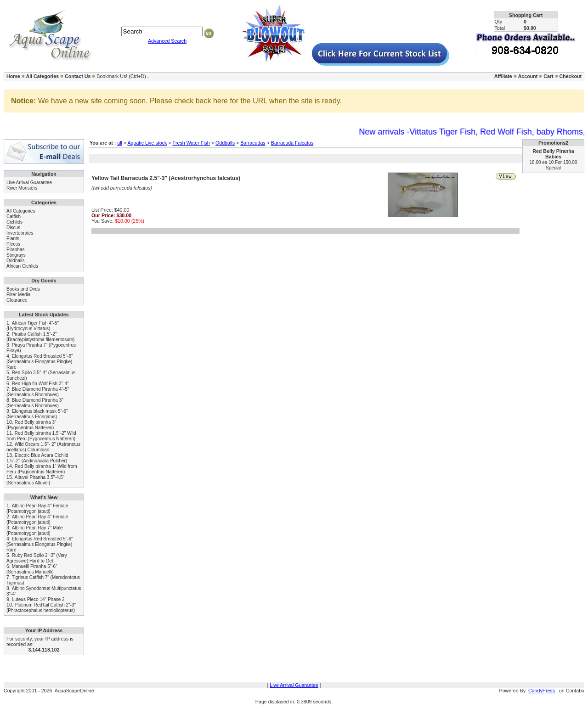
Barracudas (253, 143)
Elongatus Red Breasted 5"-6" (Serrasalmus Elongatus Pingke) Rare (40, 362)
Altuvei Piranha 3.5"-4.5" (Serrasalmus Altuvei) (35, 480)
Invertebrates (20, 233)
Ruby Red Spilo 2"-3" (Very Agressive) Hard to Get (37, 558)
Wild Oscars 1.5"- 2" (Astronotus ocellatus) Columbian (43, 447)
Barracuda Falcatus (292, 143)
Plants (13, 239)
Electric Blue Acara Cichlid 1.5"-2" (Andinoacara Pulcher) (37, 458)
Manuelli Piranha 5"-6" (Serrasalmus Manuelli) (32, 569)
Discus (13, 228)
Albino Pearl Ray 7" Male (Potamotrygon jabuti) (35, 531)
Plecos (13, 244)
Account (528, 76)
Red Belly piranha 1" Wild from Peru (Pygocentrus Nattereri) (42, 469)
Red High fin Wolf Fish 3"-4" (40, 384)
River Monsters (22, 188)
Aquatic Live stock (147, 143)
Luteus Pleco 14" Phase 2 (38, 599)
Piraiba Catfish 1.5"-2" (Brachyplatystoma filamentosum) (40, 337)
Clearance (17, 300)
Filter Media (18, 295)
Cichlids (14, 222)
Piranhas (15, 250)
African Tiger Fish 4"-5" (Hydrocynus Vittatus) (33, 326)
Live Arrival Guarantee (29, 183)
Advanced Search (167, 41)
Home (13, 76)
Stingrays (16, 255)
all (120, 143)
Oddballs (15, 261)
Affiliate (503, 76)
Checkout (570, 76)
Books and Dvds (23, 289)
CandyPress (542, 691)
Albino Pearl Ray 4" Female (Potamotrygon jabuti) (37, 509)
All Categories (43, 76)
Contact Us (78, 76)
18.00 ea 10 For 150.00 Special (554, 165)
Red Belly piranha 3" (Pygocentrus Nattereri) (31, 425)
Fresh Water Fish (191, 143)
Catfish (14, 216)
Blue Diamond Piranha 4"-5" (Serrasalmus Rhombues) (38, 392)
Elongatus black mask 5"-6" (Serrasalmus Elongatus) (37, 414)
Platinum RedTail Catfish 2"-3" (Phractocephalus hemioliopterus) (41, 608)
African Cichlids (22, 266)
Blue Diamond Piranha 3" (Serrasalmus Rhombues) (35, 403)
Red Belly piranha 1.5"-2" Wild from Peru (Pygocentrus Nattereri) (41, 436)
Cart (548, 76)
